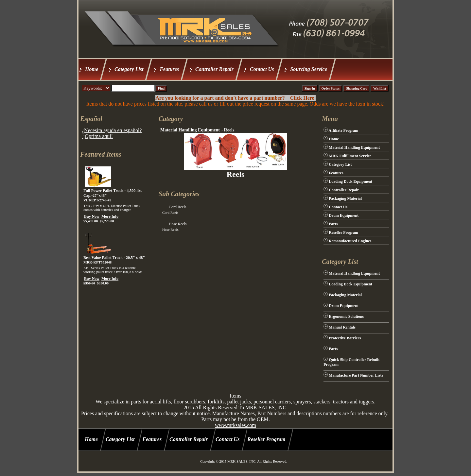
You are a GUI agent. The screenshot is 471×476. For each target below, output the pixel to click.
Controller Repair (214, 69)
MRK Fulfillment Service (350, 156)
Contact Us (262, 69)
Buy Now (92, 216)
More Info (110, 216)
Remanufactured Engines (350, 241)
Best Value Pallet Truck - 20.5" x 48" (114, 258)
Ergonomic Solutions (346, 316)
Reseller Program (343, 232)
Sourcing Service (308, 69)
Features (169, 69)
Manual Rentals (342, 327)
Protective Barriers (345, 338)
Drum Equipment (344, 215)
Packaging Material (345, 198)
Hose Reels (178, 224)
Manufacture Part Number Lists (356, 375)
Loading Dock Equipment (350, 181)
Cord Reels (178, 207)
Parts (333, 224)
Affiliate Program (344, 130)
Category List (129, 69)
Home (92, 69)
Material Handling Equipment (190, 130)
